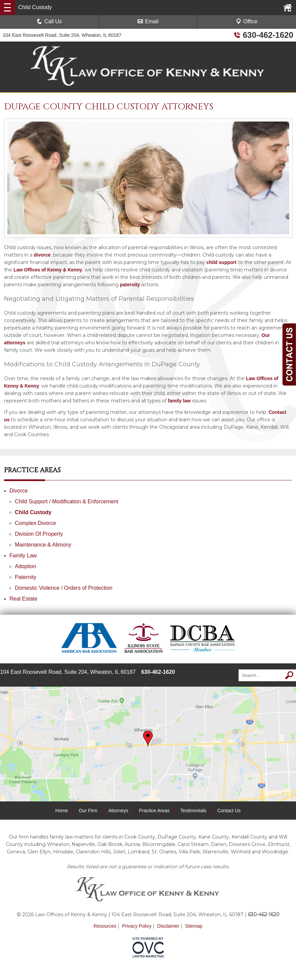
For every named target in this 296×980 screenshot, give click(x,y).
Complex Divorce (35, 523)
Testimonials (193, 811)
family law (179, 401)
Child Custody (33, 512)
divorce (42, 255)
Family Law (23, 555)
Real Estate (23, 599)
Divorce (19, 491)
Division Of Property (39, 534)
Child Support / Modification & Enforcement (67, 501)
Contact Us (229, 811)
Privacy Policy (137, 926)
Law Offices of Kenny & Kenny (48, 270)
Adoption (26, 566)
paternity (130, 285)
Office (247, 21)
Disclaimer (168, 926)
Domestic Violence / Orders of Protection (64, 588)
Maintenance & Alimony (43, 545)
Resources (105, 926)
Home (62, 811)
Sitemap (194, 926)
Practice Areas (154, 811)
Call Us (49, 21)
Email (148, 21)
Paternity (26, 577)
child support (221, 262)
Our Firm (88, 811)
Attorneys (118, 811)
